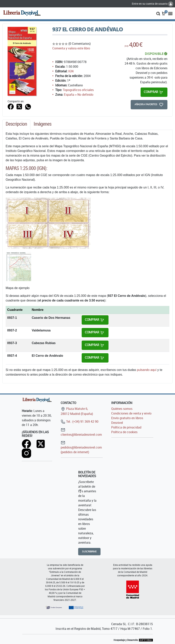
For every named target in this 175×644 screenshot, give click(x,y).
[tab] (16, 125)
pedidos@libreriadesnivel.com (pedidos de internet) (81, 447)
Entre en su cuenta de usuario (153, 4)
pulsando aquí (147, 370)
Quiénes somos (122, 409)
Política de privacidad (126, 427)
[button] (158, 13)
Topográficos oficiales (78, 90)
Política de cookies (124, 432)
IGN (71, 71)
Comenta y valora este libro (71, 48)
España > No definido (79, 95)
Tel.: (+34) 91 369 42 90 (80, 421)
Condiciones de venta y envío (131, 413)
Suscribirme (89, 552)
